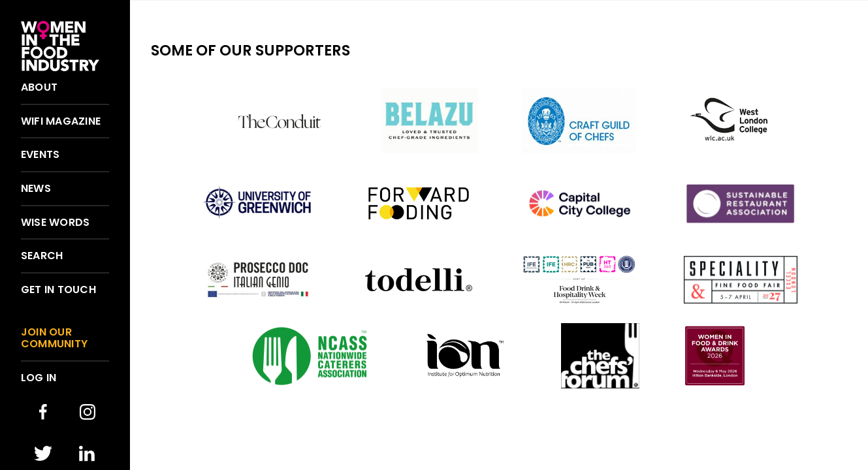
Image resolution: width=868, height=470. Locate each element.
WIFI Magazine (61, 121)
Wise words (55, 223)
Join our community (54, 338)
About (39, 87)
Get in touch (58, 290)
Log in (39, 378)
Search (42, 256)
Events (40, 155)
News (36, 189)
